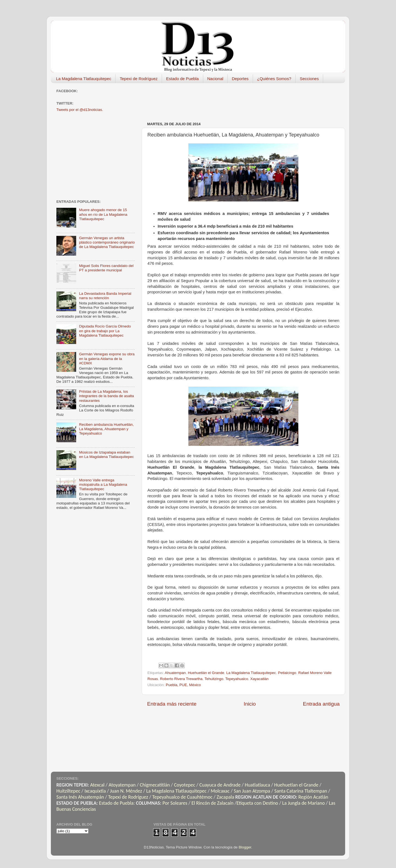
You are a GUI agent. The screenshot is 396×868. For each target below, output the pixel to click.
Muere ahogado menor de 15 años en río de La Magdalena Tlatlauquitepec (103, 214)
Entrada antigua (321, 704)
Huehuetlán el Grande (206, 673)
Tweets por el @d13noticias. (80, 110)
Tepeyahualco (237, 679)
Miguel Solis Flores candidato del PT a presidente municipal (106, 268)
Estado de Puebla (182, 79)
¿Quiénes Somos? (274, 79)
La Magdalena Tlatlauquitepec (84, 79)
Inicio (250, 704)
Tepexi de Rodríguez (139, 79)
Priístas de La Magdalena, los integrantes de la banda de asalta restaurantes (106, 396)
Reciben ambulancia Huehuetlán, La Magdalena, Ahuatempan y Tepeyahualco (106, 429)
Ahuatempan (175, 673)
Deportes (240, 79)
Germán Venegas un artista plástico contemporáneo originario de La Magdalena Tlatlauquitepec (107, 242)
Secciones (309, 79)
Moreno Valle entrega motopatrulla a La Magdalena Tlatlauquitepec (103, 485)
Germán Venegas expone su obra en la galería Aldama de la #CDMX (107, 358)
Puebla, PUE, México (183, 685)
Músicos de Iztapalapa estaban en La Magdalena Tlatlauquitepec (106, 455)
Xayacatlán (259, 679)
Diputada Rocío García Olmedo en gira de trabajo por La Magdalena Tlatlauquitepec (105, 331)
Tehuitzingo (214, 679)
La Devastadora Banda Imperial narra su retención (105, 296)
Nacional (215, 79)
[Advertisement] (247, 100)
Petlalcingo (287, 673)
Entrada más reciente (172, 704)
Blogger (245, 847)
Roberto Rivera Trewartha (181, 679)
